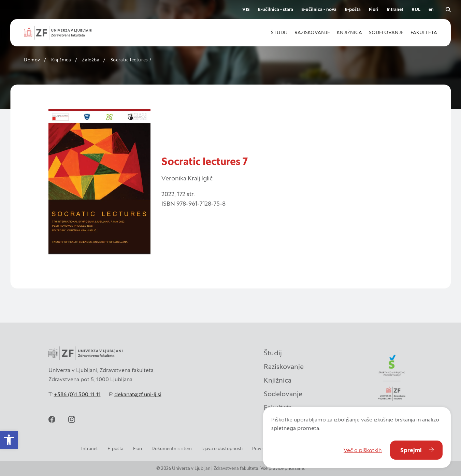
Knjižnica (61, 60)
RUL (416, 9)
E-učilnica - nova (319, 9)
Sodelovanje (283, 394)
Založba (91, 60)
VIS (246, 9)
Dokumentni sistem (172, 449)
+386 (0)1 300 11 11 (77, 394)
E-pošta (116, 449)
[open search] (448, 10)
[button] (9, 440)
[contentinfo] (231, 55)
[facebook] (52, 419)
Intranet (90, 449)
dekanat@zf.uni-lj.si (138, 394)
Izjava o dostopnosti (222, 449)
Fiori (138, 449)
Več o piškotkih (363, 450)
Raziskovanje (284, 367)
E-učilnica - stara (276, 9)
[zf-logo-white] (58, 33)
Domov (32, 60)
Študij (273, 353)
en (431, 9)
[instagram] (72, 419)
